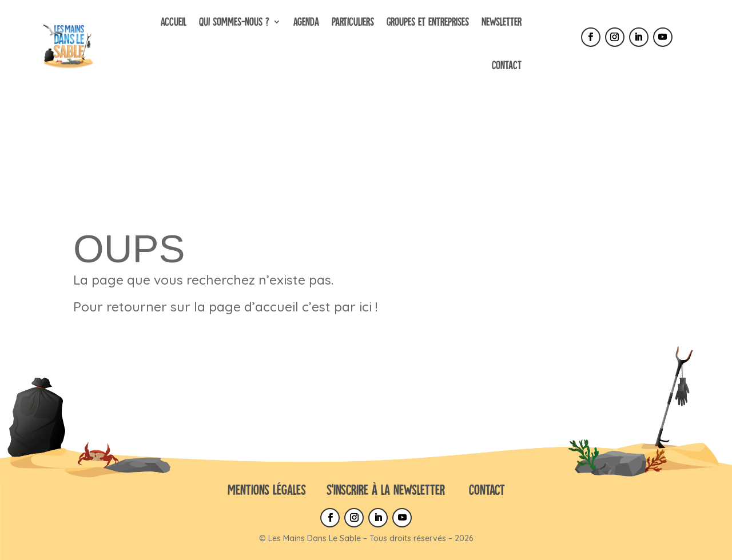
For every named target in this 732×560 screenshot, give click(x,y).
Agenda (306, 21)
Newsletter (502, 21)
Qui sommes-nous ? (234, 21)
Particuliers (353, 21)
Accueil (174, 21)
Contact (507, 65)
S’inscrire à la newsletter (386, 489)
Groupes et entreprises (428, 21)
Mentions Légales (267, 489)
